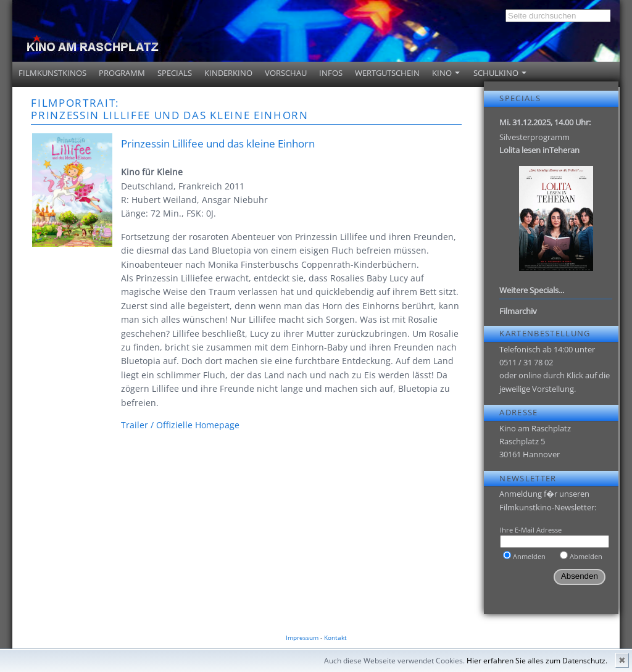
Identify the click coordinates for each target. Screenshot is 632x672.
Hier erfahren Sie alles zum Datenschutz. (537, 661)
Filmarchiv (518, 311)
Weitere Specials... (532, 290)
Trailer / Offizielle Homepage (180, 425)
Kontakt (335, 637)
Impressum (302, 637)
